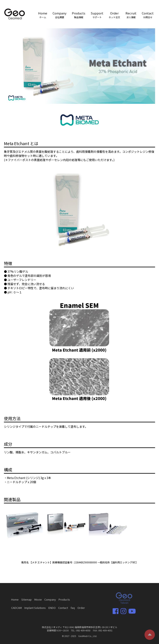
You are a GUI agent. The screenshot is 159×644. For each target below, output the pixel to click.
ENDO (52, 608)
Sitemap (26, 599)
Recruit (131, 15)
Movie (38, 599)
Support (97, 15)
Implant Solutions (35, 608)
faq (73, 608)
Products (79, 15)
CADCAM (16, 608)
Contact (148, 15)
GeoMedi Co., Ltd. (88, 636)
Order (114, 15)
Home (43, 15)
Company (60, 15)
